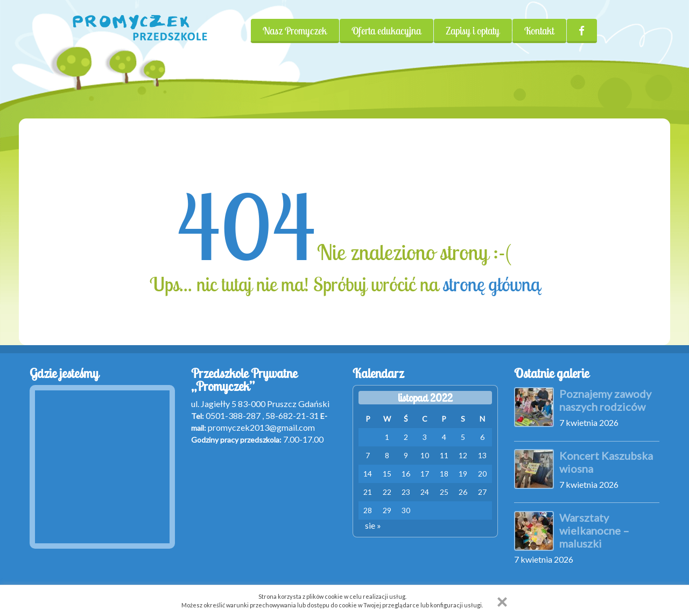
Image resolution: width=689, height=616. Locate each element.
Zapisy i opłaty (473, 31)
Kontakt (539, 31)
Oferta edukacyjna (386, 31)
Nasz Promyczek (295, 31)
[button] (502, 602)
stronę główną (491, 284)
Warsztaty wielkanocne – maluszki (594, 530)
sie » (373, 525)
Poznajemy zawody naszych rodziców (605, 400)
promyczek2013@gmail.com (261, 427)
